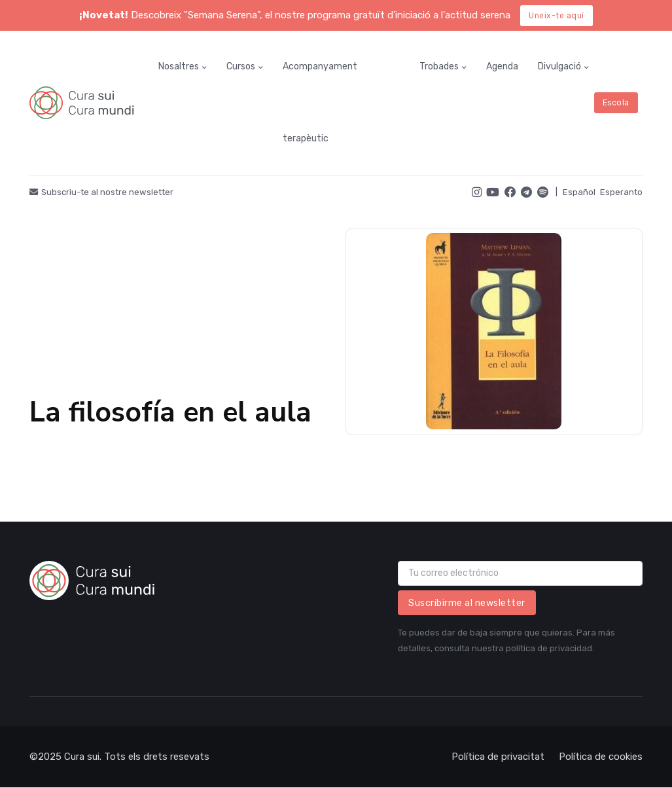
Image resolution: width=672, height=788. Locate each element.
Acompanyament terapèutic (320, 102)
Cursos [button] (241, 66)
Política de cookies (601, 757)
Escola (616, 103)
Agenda (502, 66)
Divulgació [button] (559, 66)
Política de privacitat (498, 757)
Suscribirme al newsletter (467, 603)
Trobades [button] (439, 66)
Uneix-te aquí (557, 16)
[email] (520, 573)
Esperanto (621, 192)
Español (579, 192)
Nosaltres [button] (179, 66)
